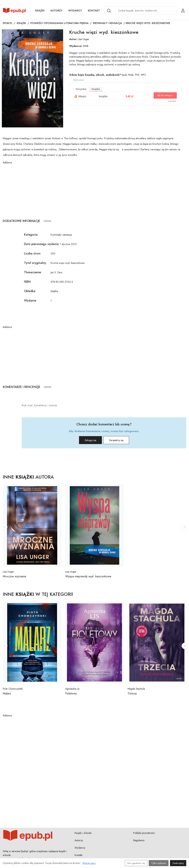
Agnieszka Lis (72, 689)
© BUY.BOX (172, 101)
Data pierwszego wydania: (42, 244)
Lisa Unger (84, 39)
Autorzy (56, 11)
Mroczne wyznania (14, 576)
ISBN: (28, 282)
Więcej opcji (89, 863)
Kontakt (94, 11)
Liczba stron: (32, 253)
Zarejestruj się (120, 440)
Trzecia (132, 693)
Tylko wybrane (159, 863)
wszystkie (81, 89)
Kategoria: (31, 235)
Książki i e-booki (83, 833)
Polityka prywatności (144, 833)
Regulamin (139, 840)
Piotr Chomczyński (13, 689)
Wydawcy (75, 11)
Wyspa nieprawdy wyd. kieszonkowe (88, 576)
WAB (86, 46)
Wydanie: (30, 301)
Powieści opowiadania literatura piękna (60, 23)
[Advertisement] (94, 190)
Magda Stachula (136, 689)
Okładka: (30, 291)
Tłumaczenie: (33, 272)
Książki (40, 11)
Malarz (7, 693)
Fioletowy (71, 693)
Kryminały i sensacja (108, 23)
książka (96, 89)
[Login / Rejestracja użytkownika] (183, 11)
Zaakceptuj (178, 863)
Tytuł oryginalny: (35, 263)
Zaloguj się (87, 440)
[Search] (109, 11)
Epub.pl (8, 23)
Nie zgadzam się (136, 863)
